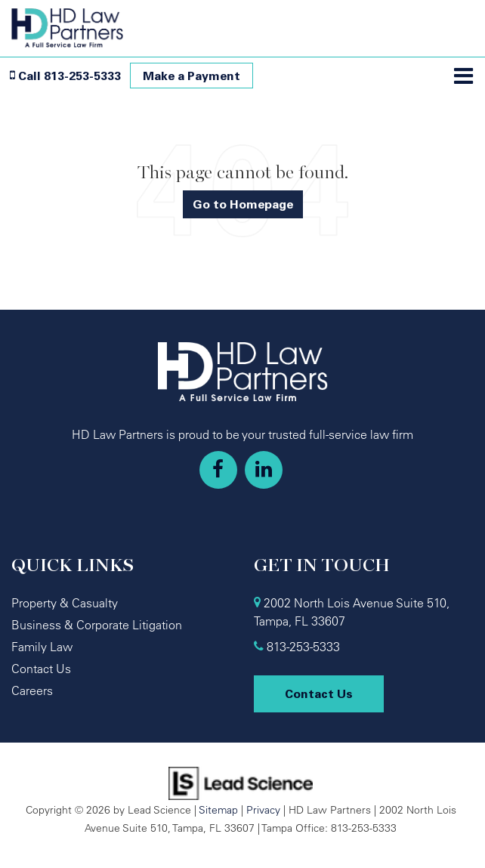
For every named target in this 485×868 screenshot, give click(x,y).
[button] (65, 76)
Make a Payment (192, 76)
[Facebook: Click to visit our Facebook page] (218, 470)
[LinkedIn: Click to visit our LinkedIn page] (264, 470)
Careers (32, 690)
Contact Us (41, 669)
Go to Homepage (243, 204)
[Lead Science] (241, 782)
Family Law (42, 647)
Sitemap (218, 809)
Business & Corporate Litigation (97, 625)
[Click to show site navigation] (463, 77)
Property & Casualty (65, 603)
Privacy (263, 809)
